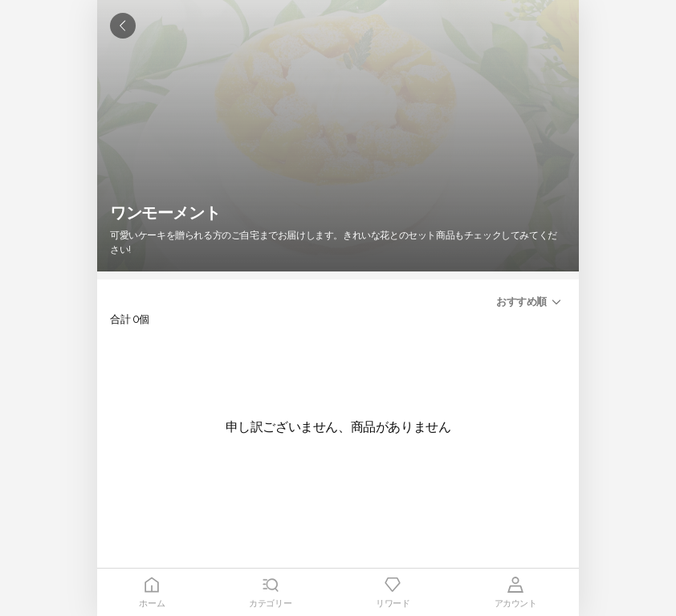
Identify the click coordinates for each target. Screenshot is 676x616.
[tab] (152, 592)
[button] (531, 302)
